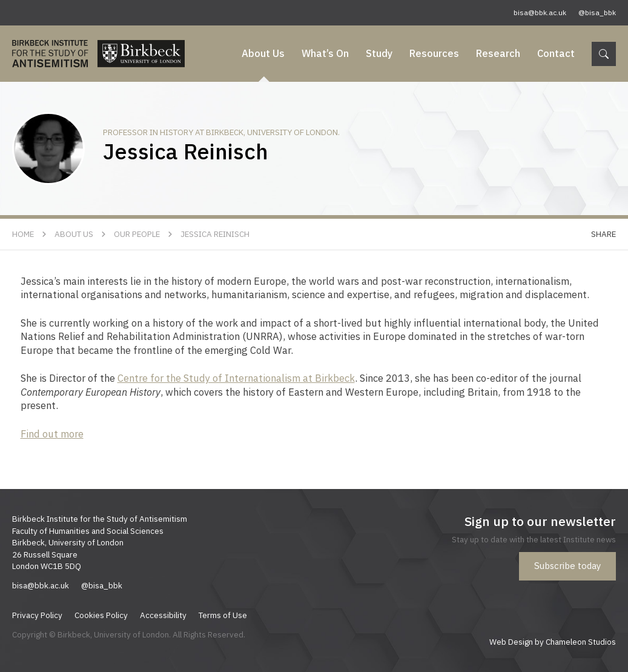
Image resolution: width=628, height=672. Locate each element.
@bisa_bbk (597, 12)
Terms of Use (223, 615)
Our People (137, 234)
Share (603, 234)
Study (379, 53)
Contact (556, 53)
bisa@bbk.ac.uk (540, 12)
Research (498, 53)
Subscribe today (567, 566)
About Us (263, 53)
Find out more (52, 434)
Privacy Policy (37, 615)
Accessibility (163, 615)
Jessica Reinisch (215, 234)
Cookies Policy (101, 615)
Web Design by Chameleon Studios (553, 642)
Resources (434, 53)
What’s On (325, 53)
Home (23, 234)
